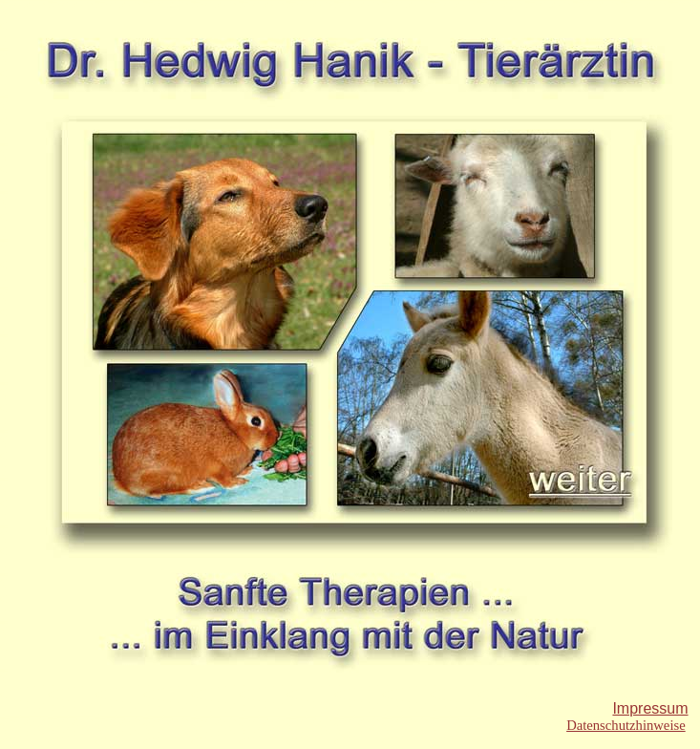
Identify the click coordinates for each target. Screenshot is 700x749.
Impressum (650, 708)
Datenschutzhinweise (626, 725)
